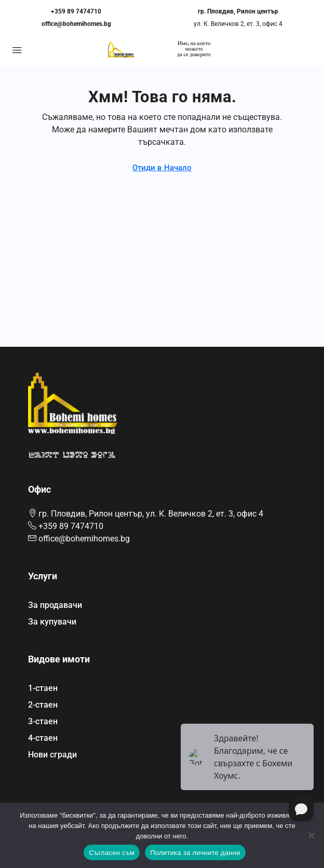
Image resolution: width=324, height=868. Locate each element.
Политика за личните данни (195, 853)
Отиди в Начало (162, 168)
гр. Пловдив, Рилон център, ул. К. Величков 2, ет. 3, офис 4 (151, 514)
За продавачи (55, 605)
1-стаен (43, 688)
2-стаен (43, 705)
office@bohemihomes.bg (76, 24)
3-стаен (43, 721)
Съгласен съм (112, 853)
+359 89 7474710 (76, 11)
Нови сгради (52, 755)
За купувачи (52, 622)
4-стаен (43, 738)
